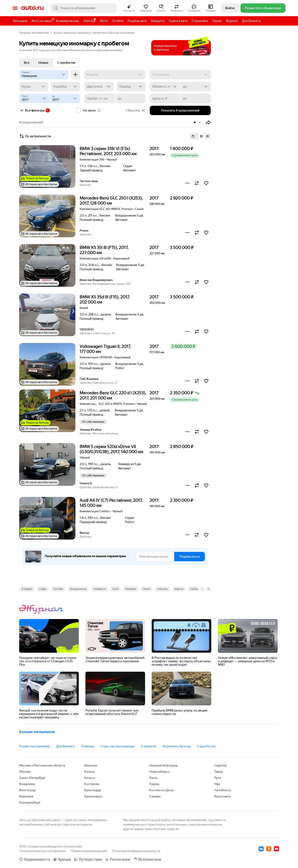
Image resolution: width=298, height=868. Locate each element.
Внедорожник (78, 589)
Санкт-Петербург (32, 778)
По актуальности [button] (35, 136)
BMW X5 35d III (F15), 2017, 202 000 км (105, 299)
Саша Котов (206, 746)
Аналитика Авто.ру (177, 746)
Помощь (88, 746)
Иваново (91, 765)
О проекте (148, 746)
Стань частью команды (117, 746)
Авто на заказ (43, 20)
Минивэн (131, 589)
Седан (43, 589)
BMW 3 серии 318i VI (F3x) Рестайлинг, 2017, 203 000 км (108, 151)
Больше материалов (37, 732)
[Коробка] (66, 87)
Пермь (154, 784)
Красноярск (93, 796)
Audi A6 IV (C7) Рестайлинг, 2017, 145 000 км (111, 503)
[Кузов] (34, 87)
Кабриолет (197, 589)
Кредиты (158, 21)
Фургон (179, 589)
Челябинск (223, 790)
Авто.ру (32, 8)
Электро (89, 21)
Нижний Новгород (163, 765)
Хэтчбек (58, 589)
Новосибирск (159, 772)
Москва (25, 772)
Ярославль (222, 796)
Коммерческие (67, 21)
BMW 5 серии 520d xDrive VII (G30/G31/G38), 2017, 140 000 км (111, 449)
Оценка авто (178, 21)
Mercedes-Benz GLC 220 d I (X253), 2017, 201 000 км (113, 395)
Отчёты (118, 21)
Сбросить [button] (136, 110)
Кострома (92, 784)
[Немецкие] (44, 75)
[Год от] (34, 98)
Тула (217, 778)
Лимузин (162, 589)
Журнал (232, 21)
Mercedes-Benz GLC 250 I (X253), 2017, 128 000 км (111, 201)
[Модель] (115, 75)
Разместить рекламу (35, 746)
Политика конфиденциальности (136, 851)
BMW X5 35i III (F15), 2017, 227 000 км (104, 250)
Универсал (100, 589)
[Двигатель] (99, 87)
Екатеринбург (30, 803)
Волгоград (27, 790)
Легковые (20, 21)
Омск (153, 778)
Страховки (200, 21)
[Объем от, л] (165, 87)
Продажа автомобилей (34, 33)
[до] (196, 87)
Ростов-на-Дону (161, 790)
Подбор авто (137, 21)
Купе (116, 589)
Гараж (217, 21)
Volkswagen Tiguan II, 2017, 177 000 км (105, 349)
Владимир (27, 784)
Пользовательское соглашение (42, 851)
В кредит (27, 589)
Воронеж (26, 796)
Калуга (89, 778)
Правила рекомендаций (89, 851)
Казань (89, 772)
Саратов (220, 765)
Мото (104, 21)
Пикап (147, 589)
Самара (155, 796)
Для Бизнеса (251, 21)
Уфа (217, 784)
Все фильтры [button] (32, 110)
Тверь (219, 772)
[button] (129, 8)
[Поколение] (180, 75)
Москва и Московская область (42, 765)
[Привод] (131, 87)
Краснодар (93, 790)
